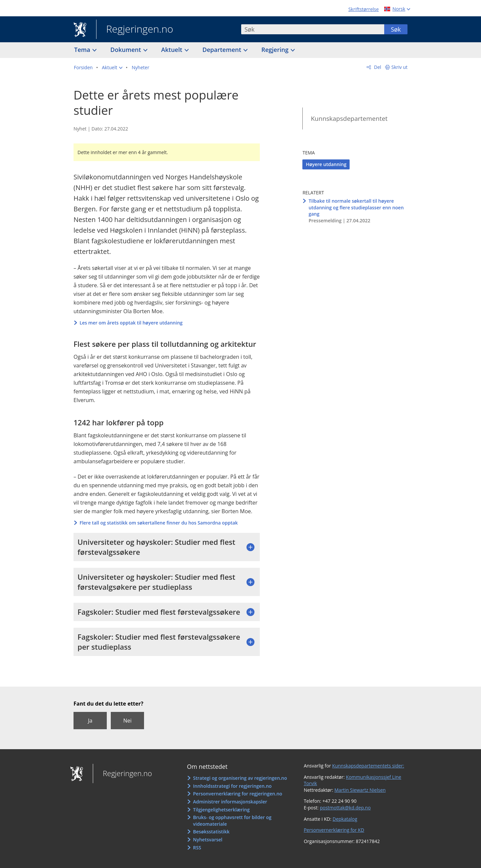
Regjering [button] (276, 50)
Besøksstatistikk (211, 832)
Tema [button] (83, 50)
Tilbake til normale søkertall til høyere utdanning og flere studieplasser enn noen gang (356, 207)
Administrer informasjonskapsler (230, 802)
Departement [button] (223, 50)
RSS (197, 848)
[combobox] (313, 29)
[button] (112, 68)
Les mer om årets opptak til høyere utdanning (131, 323)
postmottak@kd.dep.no (345, 808)
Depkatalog (345, 819)
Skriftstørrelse (363, 9)
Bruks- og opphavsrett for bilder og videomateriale (232, 821)
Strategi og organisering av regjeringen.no (240, 778)
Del (377, 67)
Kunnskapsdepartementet (349, 118)
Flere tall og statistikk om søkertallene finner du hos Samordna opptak (159, 523)
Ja (90, 721)
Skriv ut (400, 67)
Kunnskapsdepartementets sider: (368, 766)
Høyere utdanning (326, 164)
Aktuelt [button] (173, 50)
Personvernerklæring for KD (334, 830)
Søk (396, 29)
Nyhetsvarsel (208, 840)
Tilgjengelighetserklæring (221, 810)
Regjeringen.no (135, 30)
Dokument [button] (127, 50)
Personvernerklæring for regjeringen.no (238, 794)
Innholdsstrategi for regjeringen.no (232, 786)
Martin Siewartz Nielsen (360, 790)
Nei (127, 721)
